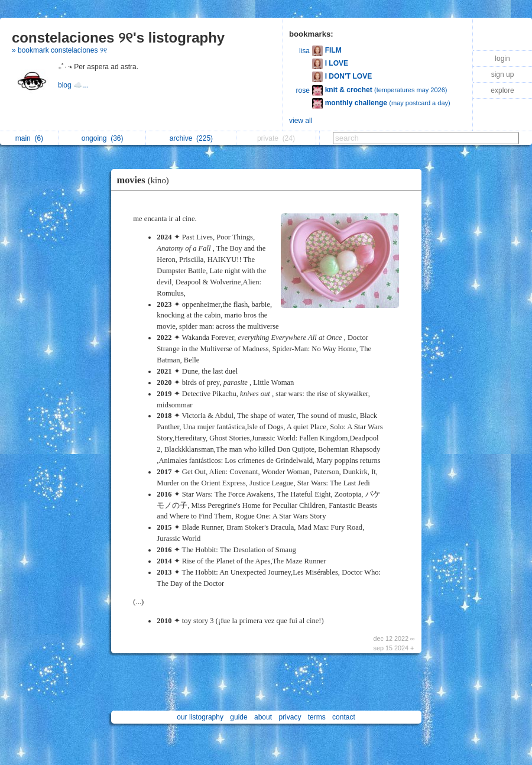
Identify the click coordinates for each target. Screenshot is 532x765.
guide (239, 717)
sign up (503, 74)
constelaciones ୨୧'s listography (118, 38)
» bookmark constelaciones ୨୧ (59, 50)
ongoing (103, 138)
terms (317, 717)
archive (191, 138)
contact (344, 717)
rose (303, 90)
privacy (290, 717)
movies (146, 180)
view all (301, 121)
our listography (200, 717)
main (29, 138)
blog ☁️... (74, 85)
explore (502, 90)
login (502, 59)
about (263, 717)
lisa (304, 51)
